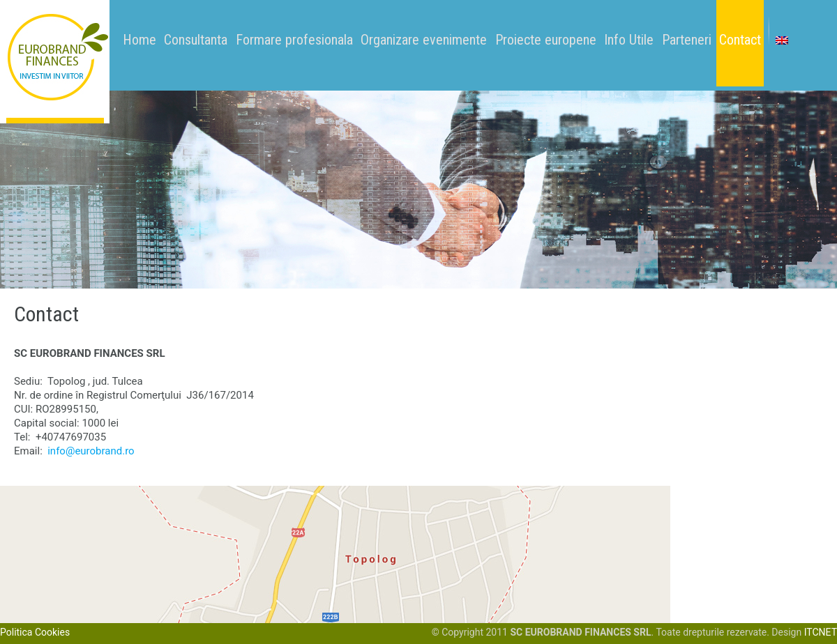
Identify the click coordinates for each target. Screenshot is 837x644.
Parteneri (687, 40)
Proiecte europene (546, 40)
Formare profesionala (294, 40)
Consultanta (196, 40)
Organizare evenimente (424, 40)
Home (139, 40)
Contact (740, 40)
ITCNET (821, 632)
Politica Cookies (35, 632)
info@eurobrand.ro (91, 451)
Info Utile (629, 40)
